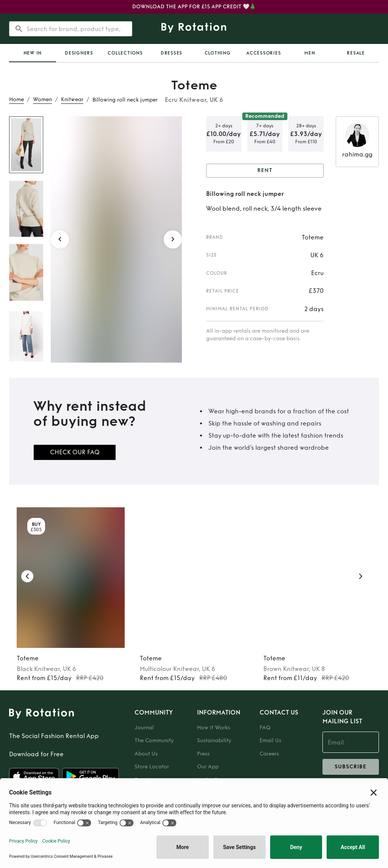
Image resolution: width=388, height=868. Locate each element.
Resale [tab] (356, 53)
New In (33, 53)
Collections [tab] (125, 53)
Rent (265, 171)
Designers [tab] (79, 53)
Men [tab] (310, 53)
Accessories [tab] (264, 53)
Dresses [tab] (171, 53)
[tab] (33, 53)
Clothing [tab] (218, 53)
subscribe (351, 767)
